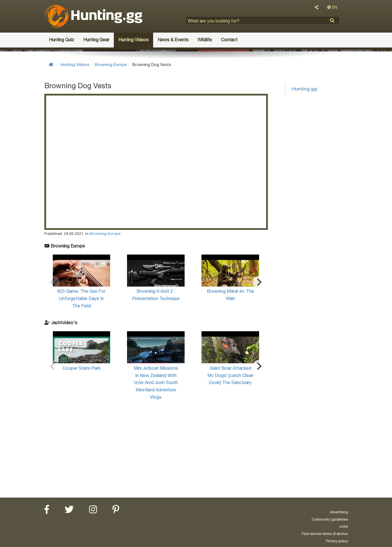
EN (332, 7)
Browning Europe (111, 64)
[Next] (259, 282)
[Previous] (53, 282)
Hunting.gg (304, 89)
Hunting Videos (75, 64)
